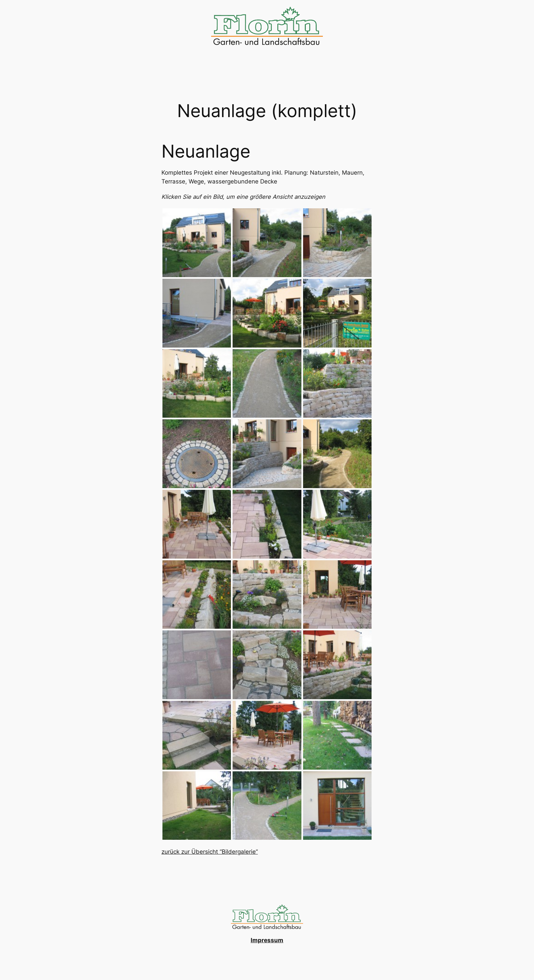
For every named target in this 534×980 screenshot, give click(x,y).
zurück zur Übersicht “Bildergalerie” (210, 852)
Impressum (267, 940)
